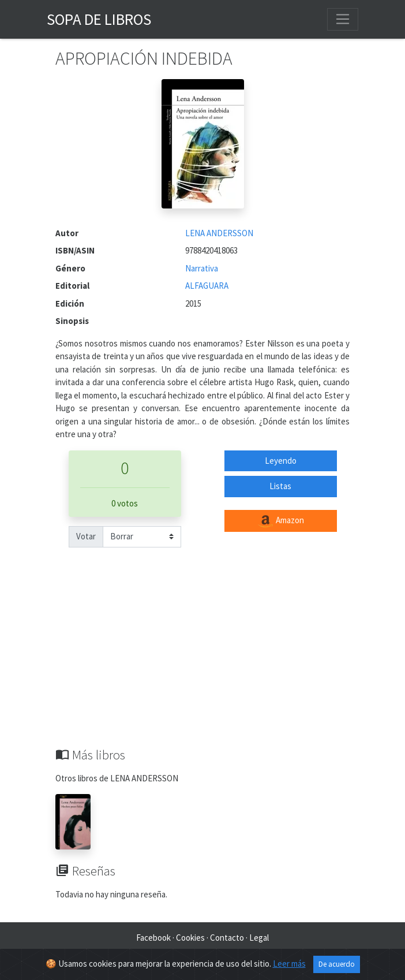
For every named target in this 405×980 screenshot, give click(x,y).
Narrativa (202, 268)
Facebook (153, 938)
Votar (86, 536)
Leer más (289, 964)
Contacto (227, 938)
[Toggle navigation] (343, 19)
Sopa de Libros (99, 19)
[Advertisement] (202, 661)
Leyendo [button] (281, 461)
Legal (259, 938)
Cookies (190, 938)
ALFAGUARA (207, 286)
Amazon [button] (280, 521)
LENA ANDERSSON (219, 233)
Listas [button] (280, 486)
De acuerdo (337, 964)
